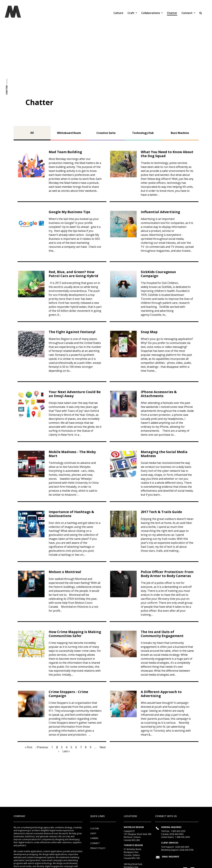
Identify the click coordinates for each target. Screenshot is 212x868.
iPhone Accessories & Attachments (159, 394)
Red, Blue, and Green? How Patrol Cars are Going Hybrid (73, 274)
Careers (94, 838)
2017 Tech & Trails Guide (161, 512)
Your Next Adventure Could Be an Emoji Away (75, 394)
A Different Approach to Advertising (161, 694)
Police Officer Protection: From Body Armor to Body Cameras (167, 574)
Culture (118, 13)
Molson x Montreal (65, 572)
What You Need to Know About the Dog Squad (167, 154)
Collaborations (151, 13)
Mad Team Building (65, 152)
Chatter (172, 13)
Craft (131, 13)
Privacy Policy (98, 848)
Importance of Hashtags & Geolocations (71, 514)
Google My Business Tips (69, 212)
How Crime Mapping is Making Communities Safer (75, 634)
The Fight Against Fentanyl (72, 332)
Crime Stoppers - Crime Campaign (68, 694)
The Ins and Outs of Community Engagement (162, 634)
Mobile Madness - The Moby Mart (72, 454)
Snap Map (149, 332)
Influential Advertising (160, 212)
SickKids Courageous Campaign (158, 274)
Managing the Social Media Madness (164, 454)
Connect (187, 13)
